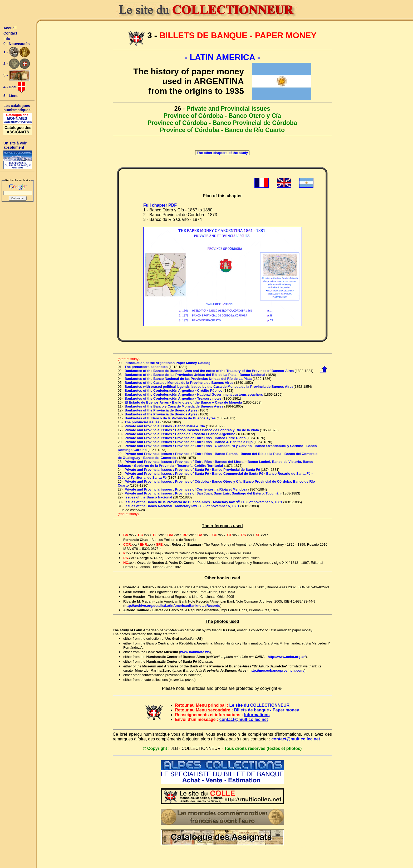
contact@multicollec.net (244, 719)
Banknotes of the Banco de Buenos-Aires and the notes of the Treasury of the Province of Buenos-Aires (209, 371)
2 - (17, 64)
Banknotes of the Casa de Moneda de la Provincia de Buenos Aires (179, 383)
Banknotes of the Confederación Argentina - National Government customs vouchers (194, 394)
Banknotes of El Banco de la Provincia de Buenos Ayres (170, 418)
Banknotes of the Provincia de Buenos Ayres (161, 410)
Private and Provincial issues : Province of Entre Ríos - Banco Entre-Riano (185, 438)
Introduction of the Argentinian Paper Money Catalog (168, 363)
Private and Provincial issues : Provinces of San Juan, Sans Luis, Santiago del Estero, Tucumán (203, 493)
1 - (17, 52)
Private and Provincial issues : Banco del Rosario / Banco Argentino (180, 434)
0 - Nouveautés (17, 44)
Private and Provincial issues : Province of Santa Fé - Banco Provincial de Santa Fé (192, 470)
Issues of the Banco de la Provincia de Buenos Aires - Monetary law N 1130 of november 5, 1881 (203, 502)
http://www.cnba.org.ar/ (287, 657)
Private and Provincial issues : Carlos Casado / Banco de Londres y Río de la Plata (192, 430)
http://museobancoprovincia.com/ (277, 670)
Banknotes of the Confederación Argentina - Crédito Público (174, 391)
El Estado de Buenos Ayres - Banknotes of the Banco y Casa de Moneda (183, 402)
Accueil (10, 28)
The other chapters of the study (222, 153)
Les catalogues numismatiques (17, 108)
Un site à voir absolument (15, 145)
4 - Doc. (14, 87)
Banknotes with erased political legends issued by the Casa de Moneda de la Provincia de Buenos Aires (209, 387)
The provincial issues (142, 422)
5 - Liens (11, 96)
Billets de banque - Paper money (266, 710)
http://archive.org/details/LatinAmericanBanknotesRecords (172, 606)
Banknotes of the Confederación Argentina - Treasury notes (173, 398)
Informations (257, 715)
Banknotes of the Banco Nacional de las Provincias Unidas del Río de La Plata (188, 379)
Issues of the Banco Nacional (148, 497)
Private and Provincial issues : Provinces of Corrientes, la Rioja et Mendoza (186, 489)
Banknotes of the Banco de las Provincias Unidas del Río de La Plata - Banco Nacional (195, 375)
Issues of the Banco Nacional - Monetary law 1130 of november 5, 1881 (182, 506)
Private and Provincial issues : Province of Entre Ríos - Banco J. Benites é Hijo (189, 442)
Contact (10, 33)
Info (7, 38)
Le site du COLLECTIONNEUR (259, 705)
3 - (17, 76)
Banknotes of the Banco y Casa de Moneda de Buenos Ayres (174, 406)
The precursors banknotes (146, 367)
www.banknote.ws (195, 652)
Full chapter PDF (160, 205)
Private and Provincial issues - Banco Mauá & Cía (165, 426)
